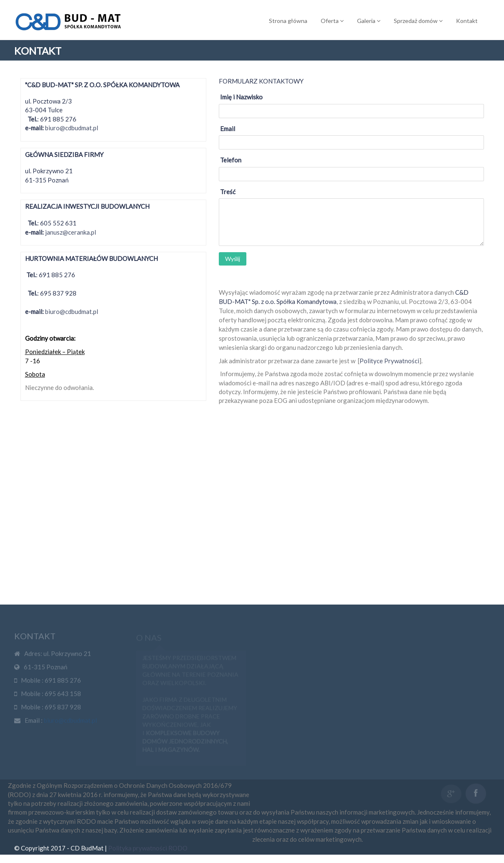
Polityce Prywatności (389, 360)
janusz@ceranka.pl (71, 232)
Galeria (369, 21)
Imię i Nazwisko (241, 97)
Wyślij (233, 259)
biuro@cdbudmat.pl (72, 128)
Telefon (231, 160)
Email (228, 129)
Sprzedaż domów (418, 21)
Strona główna (288, 21)
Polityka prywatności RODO (148, 856)
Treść (228, 192)
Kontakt (467, 21)
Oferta (332, 21)
